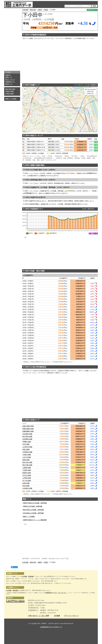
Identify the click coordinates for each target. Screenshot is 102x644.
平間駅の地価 (27, 442)
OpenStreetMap (87, 132)
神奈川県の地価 (10, 89)
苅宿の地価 (26, 483)
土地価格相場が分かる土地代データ (51, 627)
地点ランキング (10, 80)
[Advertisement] (12, 39)
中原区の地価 (9, 94)
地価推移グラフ (10, 82)
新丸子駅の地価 (27, 436)
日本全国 (25, 10)
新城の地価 (26, 460)
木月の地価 (26, 444)
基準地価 (31, 576)
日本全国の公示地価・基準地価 (33, 513)
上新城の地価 (27, 468)
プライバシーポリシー (71, 616)
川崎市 (40, 10)
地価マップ (9, 77)
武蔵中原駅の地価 (28, 429)
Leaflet (80, 132)
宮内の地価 (26, 486)
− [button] (25, 92)
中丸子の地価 (27, 475)
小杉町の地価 (27, 455)
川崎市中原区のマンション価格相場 (35, 520)
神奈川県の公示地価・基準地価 (33, 510)
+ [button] (25, 89)
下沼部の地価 (27, 470)
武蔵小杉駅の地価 (28, 426)
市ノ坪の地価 (27, 481)
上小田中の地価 (27, 447)
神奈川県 (33, 10)
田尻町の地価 (27, 473)
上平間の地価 (27, 478)
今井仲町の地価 (27, 488)
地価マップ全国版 (11, 99)
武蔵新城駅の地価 (28, 431)
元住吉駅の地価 (27, 434)
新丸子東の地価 (27, 465)
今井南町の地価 (27, 452)
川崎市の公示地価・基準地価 (32, 506)
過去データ (9, 84)
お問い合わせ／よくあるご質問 (39, 616)
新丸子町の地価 (27, 462)
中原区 (46, 10)
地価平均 (8, 75)
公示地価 (24, 576)
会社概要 (57, 616)
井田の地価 (26, 449)
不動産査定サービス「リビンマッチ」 (56, 593)
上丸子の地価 (27, 457)
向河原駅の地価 (27, 439)
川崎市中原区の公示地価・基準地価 (35, 503)
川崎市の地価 (9, 91)
